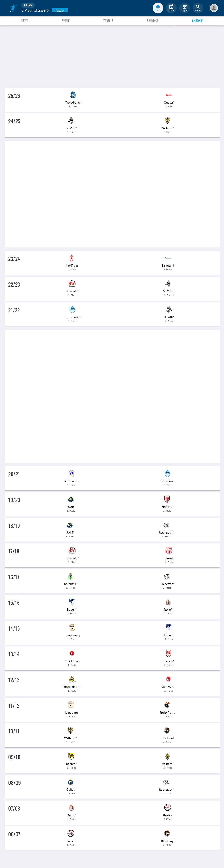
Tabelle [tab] (108, 21)
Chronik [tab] (197, 21)
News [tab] (25, 21)
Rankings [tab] (153, 21)
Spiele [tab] (66, 21)
